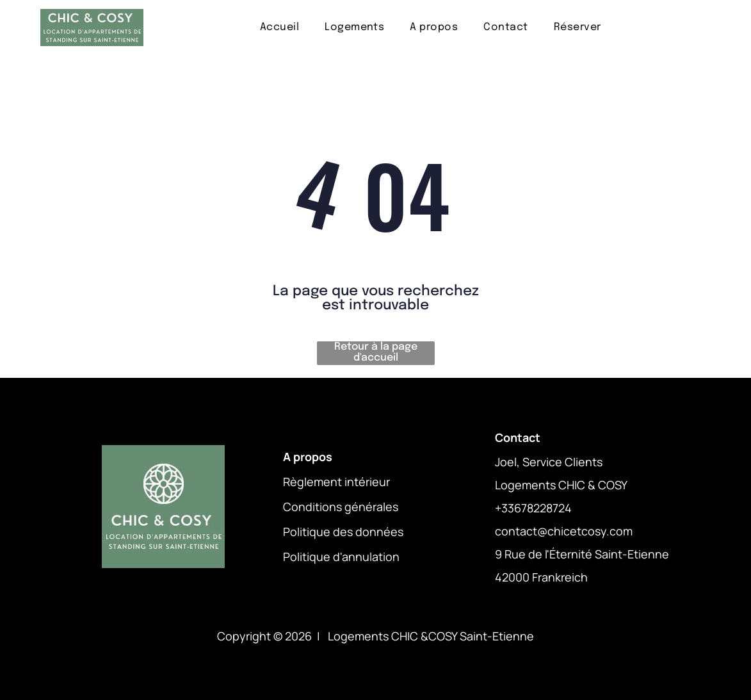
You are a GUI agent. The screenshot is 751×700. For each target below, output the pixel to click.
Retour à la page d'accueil (376, 352)
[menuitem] (279, 27)
